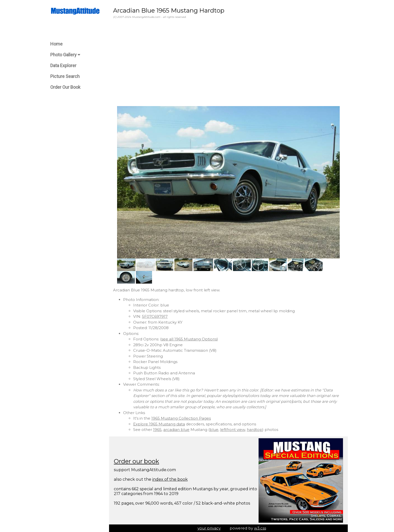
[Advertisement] (228, 63)
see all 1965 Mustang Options (189, 339)
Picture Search (65, 76)
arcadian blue (176, 430)
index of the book (170, 479)
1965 (157, 430)
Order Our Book (65, 87)
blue (214, 430)
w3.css (260, 528)
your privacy (209, 528)
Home (56, 44)
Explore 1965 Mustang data (159, 424)
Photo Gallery (65, 55)
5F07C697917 (155, 316)
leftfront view (233, 430)
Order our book (136, 461)
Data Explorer (63, 65)
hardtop (255, 430)
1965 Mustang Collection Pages (181, 418)
